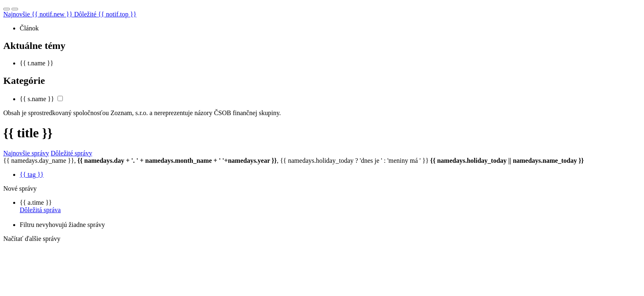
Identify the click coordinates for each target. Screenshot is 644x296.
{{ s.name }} (37, 99)
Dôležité (105, 14)
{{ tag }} (32, 175)
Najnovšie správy (26, 153)
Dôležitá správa (40, 210)
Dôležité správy (72, 153)
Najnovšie (39, 14)
